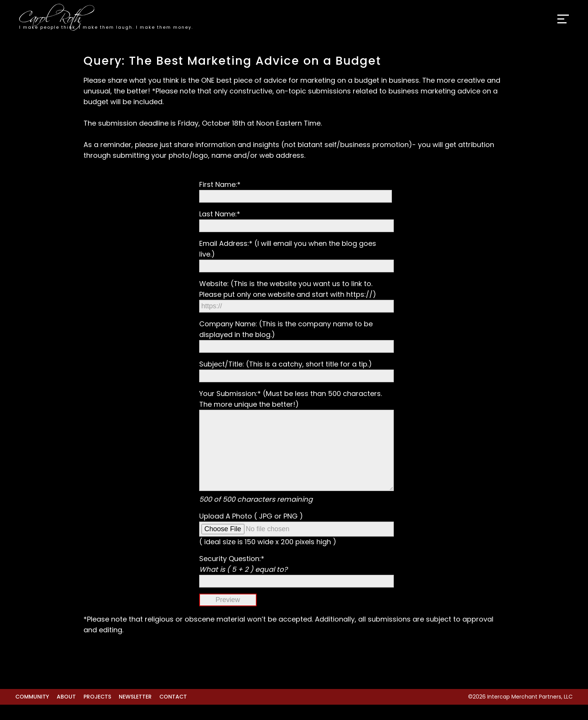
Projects (97, 712)
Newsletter (135, 712)
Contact (173, 712)
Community (32, 712)
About (66, 712)
